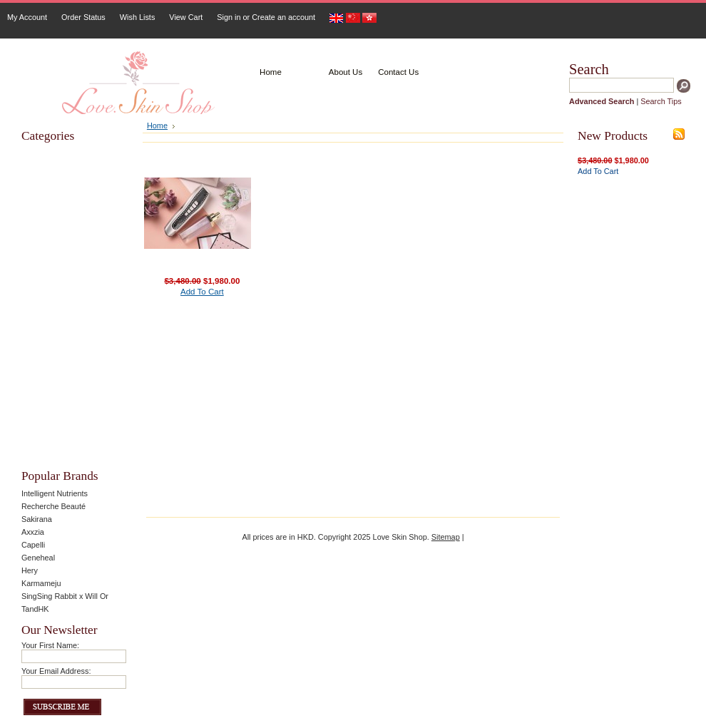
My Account (27, 17)
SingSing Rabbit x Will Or (65, 596)
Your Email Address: (56, 671)
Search (589, 69)
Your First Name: (50, 645)
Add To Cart (202, 292)
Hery (30, 570)
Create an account (283, 17)
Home (157, 125)
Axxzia (33, 532)
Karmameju (41, 583)
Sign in (229, 17)
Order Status (83, 17)
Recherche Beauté (53, 506)
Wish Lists (138, 17)
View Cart (186, 17)
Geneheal (38, 558)
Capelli (33, 545)
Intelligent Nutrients (55, 493)
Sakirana (37, 519)
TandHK (35, 609)
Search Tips (661, 101)
